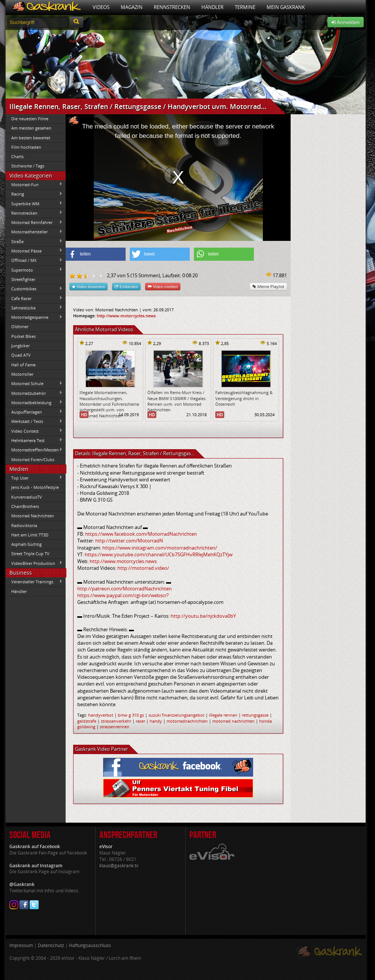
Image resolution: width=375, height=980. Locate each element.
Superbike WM (34, 203)
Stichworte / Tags (28, 166)
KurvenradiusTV (27, 497)
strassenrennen (115, 727)
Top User (34, 478)
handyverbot (101, 715)
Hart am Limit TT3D (30, 535)
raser (140, 721)
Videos (101, 7)
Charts (17, 156)
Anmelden (346, 22)
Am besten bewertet (31, 138)
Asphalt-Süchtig (26, 544)
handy (156, 721)
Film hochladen (26, 147)
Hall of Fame (23, 365)
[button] (96, 254)
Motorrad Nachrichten (33, 516)
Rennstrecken (172, 7)
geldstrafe (87, 721)
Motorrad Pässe (34, 251)
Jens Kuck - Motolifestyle (35, 487)
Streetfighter (23, 279)
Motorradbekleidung (34, 402)
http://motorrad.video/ (143, 568)
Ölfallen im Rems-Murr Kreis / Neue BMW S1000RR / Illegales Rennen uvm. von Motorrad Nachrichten (176, 401)
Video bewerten (88, 286)
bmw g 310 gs (131, 715)
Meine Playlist (268, 286)
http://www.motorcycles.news (126, 316)
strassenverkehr (116, 721)
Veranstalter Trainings (34, 582)
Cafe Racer (34, 298)
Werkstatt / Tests (34, 421)
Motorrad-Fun (34, 184)
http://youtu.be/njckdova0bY (203, 616)
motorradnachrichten (187, 721)
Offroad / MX (34, 260)
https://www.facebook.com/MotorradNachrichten (141, 534)
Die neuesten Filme (30, 119)
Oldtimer (20, 326)
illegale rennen (223, 715)
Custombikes (34, 289)
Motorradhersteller (34, 232)
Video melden (163, 286)
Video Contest (34, 431)
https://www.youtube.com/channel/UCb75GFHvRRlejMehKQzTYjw (159, 554)
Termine (245, 7)
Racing (34, 194)
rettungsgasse (255, 715)
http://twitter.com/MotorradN (129, 541)
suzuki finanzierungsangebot (176, 715)
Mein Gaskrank (286, 7)
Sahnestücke (34, 308)
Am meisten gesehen (31, 128)
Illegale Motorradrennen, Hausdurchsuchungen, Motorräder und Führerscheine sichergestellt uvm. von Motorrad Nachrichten (109, 404)
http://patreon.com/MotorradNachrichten (124, 589)
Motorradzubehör (34, 393)
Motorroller (22, 374)
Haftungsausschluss (90, 945)
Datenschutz (51, 945)
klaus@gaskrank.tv (119, 866)
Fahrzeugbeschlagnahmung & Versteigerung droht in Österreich (244, 398)
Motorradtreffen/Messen (34, 450)
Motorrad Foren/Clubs (33, 459)
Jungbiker (20, 346)
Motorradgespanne (34, 317)
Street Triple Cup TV (30, 553)
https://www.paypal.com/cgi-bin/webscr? (123, 595)
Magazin (132, 7)
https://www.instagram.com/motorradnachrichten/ (160, 548)
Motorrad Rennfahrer (34, 223)
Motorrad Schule (34, 384)
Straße (34, 241)
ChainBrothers (25, 506)
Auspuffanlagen (34, 412)
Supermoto (34, 270)
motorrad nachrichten (233, 721)
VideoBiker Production (34, 563)
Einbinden (126, 286)
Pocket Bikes (23, 336)
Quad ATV (21, 355)
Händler (212, 7)
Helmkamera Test (34, 440)
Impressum (21, 945)
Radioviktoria (24, 525)
